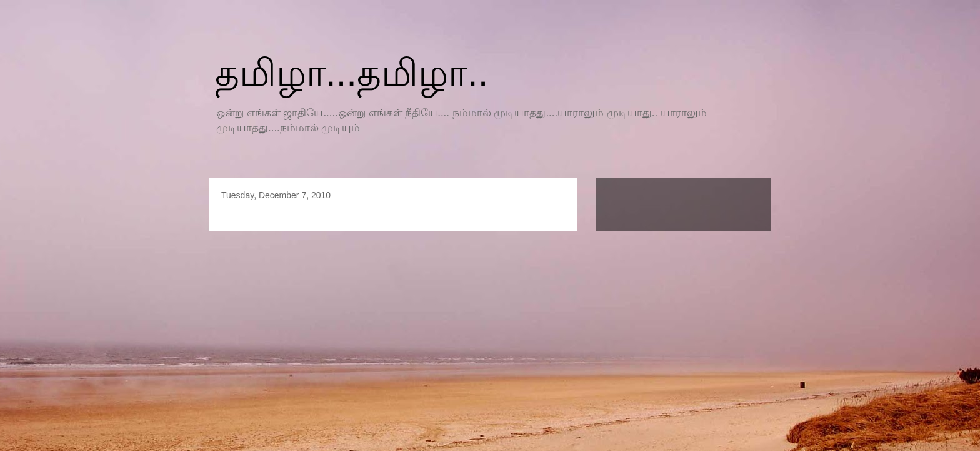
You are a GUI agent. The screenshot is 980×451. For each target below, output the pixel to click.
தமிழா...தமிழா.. (352, 73)
